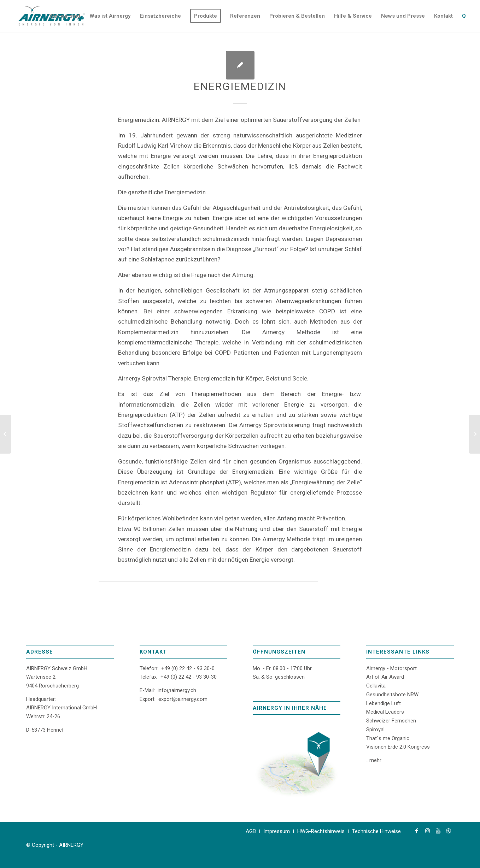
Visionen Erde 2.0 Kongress (398, 747)
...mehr (374, 760)
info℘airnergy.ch (177, 690)
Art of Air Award (385, 677)
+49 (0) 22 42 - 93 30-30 (189, 677)
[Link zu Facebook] (417, 831)
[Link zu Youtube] (438, 831)
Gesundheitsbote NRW (392, 695)
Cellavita (376, 686)
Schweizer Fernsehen (391, 721)
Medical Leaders (385, 712)
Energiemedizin (240, 86)
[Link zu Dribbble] (449, 831)
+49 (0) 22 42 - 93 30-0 (188, 668)
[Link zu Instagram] (427, 831)
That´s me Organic (388, 738)
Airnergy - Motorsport (391, 668)
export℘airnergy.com (183, 699)
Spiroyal (375, 730)
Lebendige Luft (384, 703)
